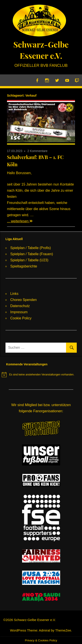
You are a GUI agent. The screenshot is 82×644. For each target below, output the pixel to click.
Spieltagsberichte (24, 266)
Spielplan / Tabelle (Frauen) (32, 254)
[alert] (38, 375)
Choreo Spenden (24, 300)
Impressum (19, 312)
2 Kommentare (37, 151)
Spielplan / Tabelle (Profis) (31, 248)
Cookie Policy (21, 318)
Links (14, 294)
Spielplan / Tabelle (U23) (29, 260)
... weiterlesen (20, 221)
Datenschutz (20, 306)
